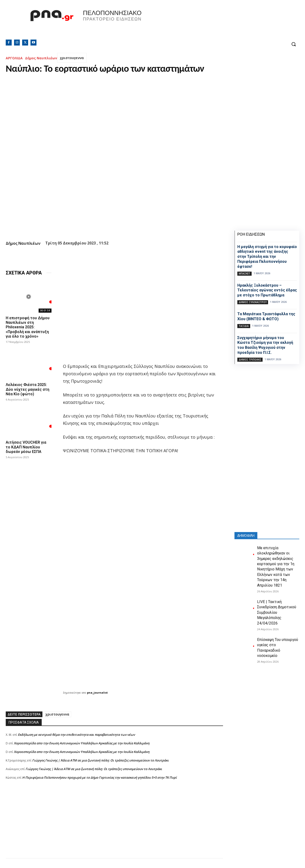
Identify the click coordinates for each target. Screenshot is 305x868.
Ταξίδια (244, 326)
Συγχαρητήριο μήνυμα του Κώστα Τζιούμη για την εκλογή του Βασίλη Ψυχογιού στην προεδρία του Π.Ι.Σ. (265, 345)
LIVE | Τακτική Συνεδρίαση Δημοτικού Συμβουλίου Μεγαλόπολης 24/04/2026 (277, 612)
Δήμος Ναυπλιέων (41, 58)
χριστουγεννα (72, 58)
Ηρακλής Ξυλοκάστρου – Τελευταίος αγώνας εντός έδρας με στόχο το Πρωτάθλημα (267, 290)
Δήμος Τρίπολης (250, 360)
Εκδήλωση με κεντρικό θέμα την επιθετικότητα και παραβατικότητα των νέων (76, 735)
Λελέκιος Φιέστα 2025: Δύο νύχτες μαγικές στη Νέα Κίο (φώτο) (28, 389)
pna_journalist (97, 693)
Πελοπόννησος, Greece (219, 23)
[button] (294, 44)
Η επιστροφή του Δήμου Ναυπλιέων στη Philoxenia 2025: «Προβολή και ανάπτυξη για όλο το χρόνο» (28, 327)
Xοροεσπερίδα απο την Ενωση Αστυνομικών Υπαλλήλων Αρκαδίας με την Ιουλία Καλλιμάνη (82, 743)
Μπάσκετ (244, 274)
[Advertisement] (114, 825)
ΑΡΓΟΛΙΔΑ (14, 58)
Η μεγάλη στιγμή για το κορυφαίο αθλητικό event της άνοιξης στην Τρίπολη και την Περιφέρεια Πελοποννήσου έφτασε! (267, 257)
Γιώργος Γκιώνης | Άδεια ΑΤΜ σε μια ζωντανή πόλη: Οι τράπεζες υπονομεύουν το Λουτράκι (100, 760)
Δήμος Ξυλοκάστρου (253, 302)
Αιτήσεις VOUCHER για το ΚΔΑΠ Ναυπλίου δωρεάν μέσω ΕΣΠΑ (26, 447)
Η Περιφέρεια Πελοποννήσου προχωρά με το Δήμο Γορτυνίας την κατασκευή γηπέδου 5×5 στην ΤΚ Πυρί (99, 777)
